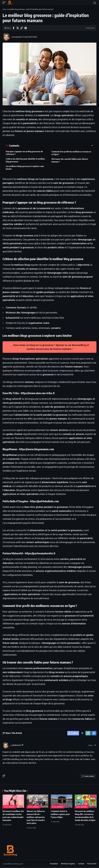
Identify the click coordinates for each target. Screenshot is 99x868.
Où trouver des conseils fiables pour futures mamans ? (70, 160)
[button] (5, 3)
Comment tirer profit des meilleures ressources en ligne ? (71, 153)
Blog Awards (10, 808)
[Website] (95, 746)
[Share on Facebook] (14, 28)
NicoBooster (18, 746)
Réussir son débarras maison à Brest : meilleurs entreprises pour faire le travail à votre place (37, 818)
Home (5, 9)
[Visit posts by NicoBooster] (6, 37)
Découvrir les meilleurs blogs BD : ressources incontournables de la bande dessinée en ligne (86, 818)
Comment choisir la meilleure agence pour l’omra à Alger (61, 815)
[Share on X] (18, 28)
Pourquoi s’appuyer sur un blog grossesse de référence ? (24, 153)
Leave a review (85, 777)
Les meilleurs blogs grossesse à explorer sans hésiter (25, 168)
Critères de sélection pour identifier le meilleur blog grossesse (25, 160)
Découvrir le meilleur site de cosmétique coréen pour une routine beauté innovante (12, 818)
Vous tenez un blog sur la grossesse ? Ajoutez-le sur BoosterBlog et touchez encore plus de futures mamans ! (50, 347)
